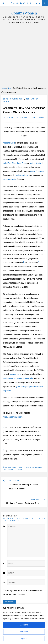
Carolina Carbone (21, 175)
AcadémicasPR (9, 143)
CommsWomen (17, 99)
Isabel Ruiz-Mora (10, 163)
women (19, 469)
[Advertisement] (24, 54)
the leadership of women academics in (18, 378)
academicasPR (11, 467)
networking (37, 467)
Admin (25, 118)
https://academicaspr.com (13, 417)
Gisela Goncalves (37, 171)
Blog (9, 88)
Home (3, 88)
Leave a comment (38, 118)
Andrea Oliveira (35, 163)
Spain (13, 469)
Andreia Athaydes (10, 179)
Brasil (29, 467)
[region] (24, 624)
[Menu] (3, 3)
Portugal (7, 469)
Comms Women (24, 13)
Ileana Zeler (21, 163)
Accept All (24, 625)
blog (6, 99)
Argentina (21, 467)
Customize (24, 632)
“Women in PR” (15, 374)
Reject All (24, 639)
